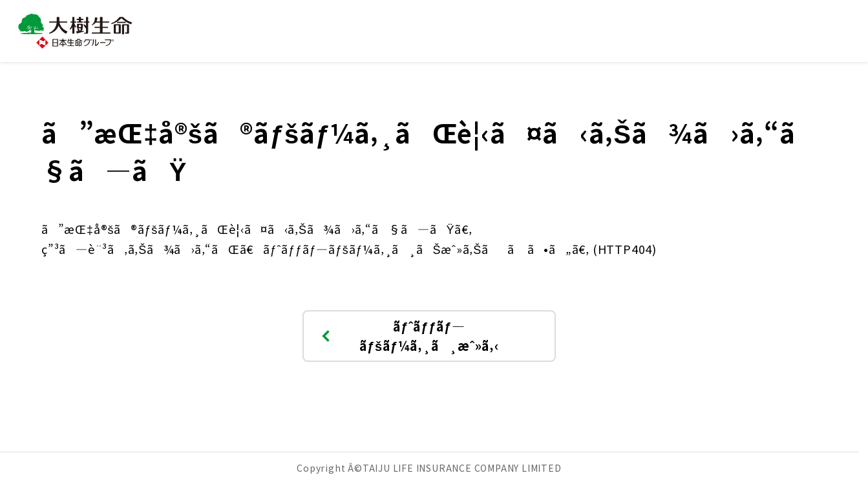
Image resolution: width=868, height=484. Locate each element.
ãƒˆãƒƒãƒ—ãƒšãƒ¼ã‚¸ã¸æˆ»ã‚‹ (408, 336)
